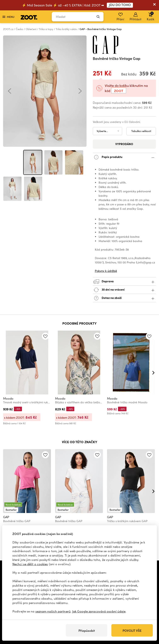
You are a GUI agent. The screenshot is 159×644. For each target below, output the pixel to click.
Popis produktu (124, 157)
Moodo (8, 398)
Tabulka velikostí (141, 131)
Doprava (124, 282)
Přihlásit (136, 17)
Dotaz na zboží (124, 298)
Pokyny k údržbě (106, 271)
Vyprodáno (124, 144)
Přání (120, 17)
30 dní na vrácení (124, 290)
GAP (6, 517)
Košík (151, 16)
